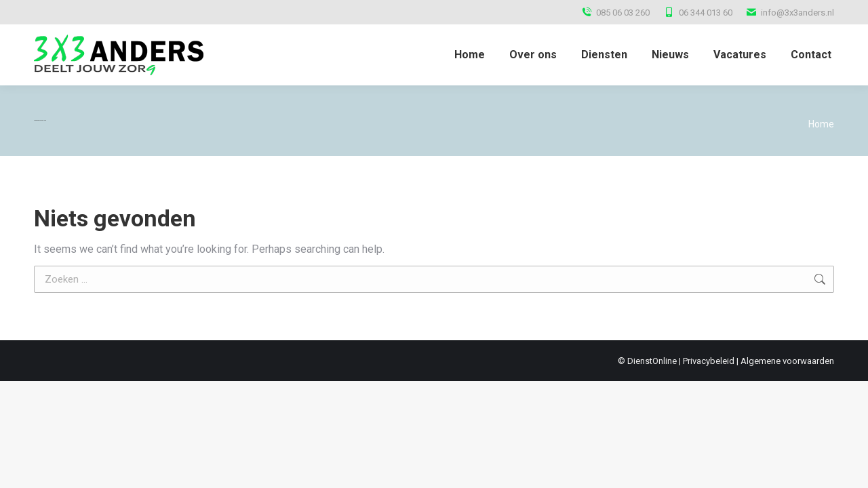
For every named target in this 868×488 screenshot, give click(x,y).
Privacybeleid (709, 361)
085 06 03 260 (616, 13)
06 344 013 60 (698, 13)
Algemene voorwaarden (787, 361)
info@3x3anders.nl (790, 13)
